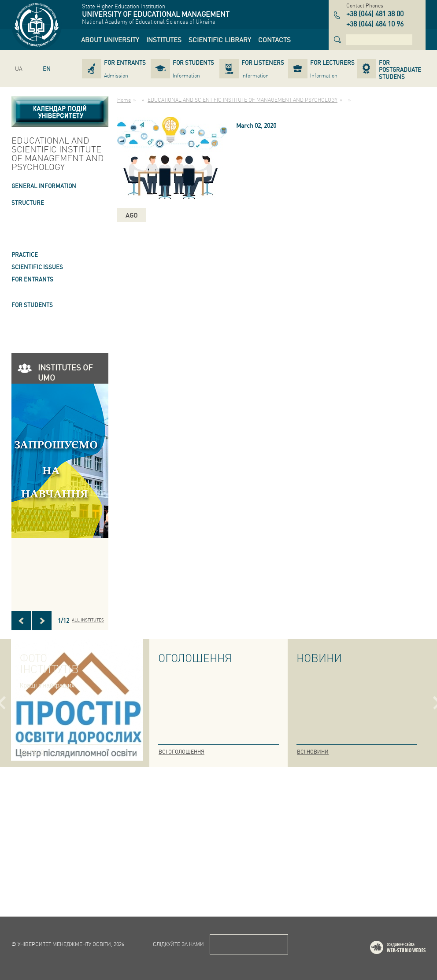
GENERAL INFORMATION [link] (44, 186)
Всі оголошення (181, 752)
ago (131, 215)
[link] (110, 40)
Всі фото (32, 752)
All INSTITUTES (88, 620)
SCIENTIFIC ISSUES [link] (37, 267)
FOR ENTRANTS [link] (32, 279)
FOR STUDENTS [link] (32, 305)
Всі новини (313, 752)
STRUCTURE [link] (28, 202)
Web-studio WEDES (409, 949)
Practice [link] (25, 254)
